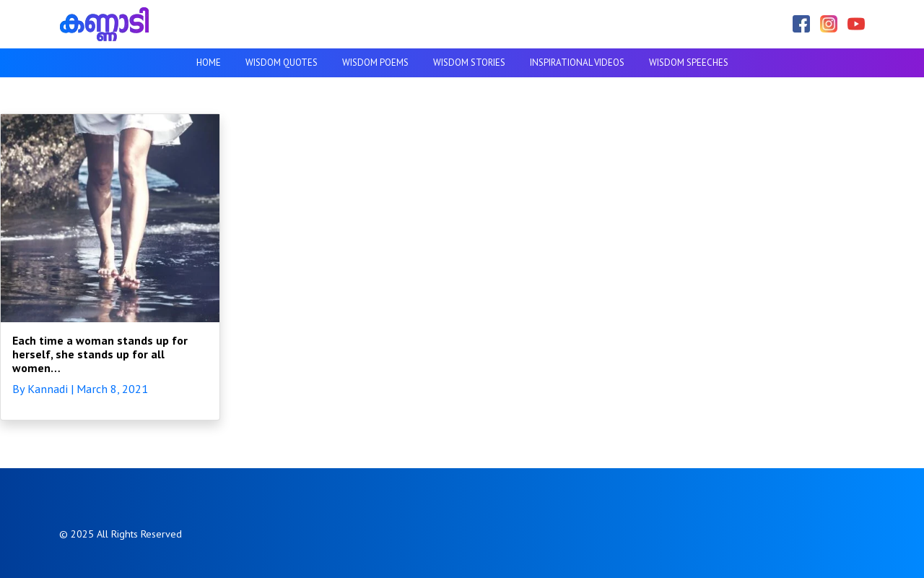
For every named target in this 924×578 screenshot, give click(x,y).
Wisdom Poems (375, 62)
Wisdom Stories (469, 62)
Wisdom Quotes (282, 62)
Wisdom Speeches (689, 62)
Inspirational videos (577, 62)
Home (209, 62)
